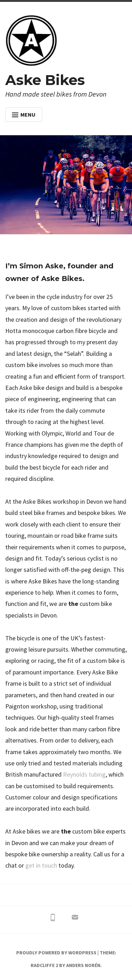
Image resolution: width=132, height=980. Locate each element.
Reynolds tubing (84, 774)
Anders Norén (83, 965)
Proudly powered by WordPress (56, 953)
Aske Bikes (45, 80)
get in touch (41, 865)
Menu (24, 115)
